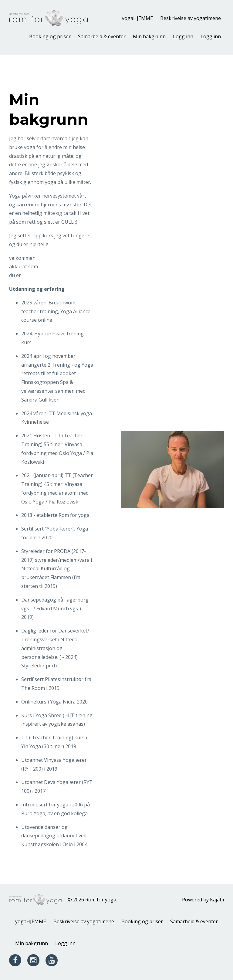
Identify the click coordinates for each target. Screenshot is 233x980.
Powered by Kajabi (203, 900)
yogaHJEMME (137, 18)
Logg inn (183, 36)
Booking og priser (50, 36)
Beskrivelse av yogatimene (191, 18)
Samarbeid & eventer (102, 36)
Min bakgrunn (149, 36)
